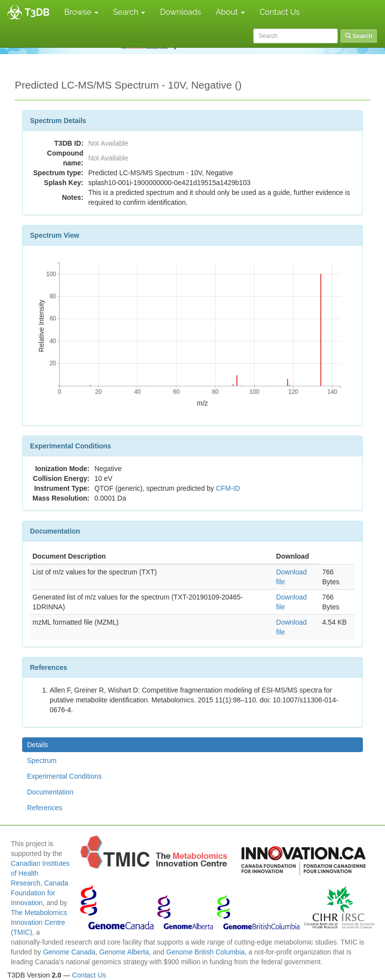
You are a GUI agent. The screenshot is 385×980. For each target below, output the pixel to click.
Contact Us (280, 12)
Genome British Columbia (206, 952)
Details (38, 745)
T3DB (37, 12)
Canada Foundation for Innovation (40, 893)
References (45, 808)
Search (129, 12)
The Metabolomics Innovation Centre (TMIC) (39, 922)
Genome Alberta (124, 952)
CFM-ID (228, 488)
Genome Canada (69, 952)
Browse (81, 12)
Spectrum (42, 760)
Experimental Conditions (64, 776)
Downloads (180, 12)
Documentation (50, 792)
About (230, 12)
